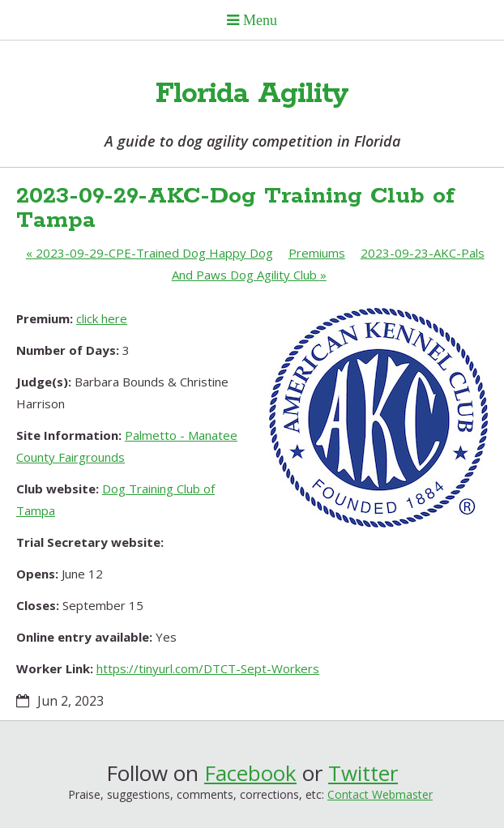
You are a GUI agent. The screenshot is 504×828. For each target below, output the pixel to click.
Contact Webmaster (380, 794)
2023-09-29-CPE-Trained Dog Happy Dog (149, 253)
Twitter (363, 773)
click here (102, 318)
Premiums (317, 253)
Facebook (250, 773)
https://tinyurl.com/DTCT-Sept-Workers (208, 668)
